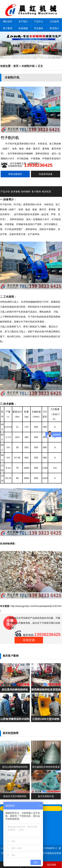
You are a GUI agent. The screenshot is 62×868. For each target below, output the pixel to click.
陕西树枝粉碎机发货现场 (46, 690)
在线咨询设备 (46, 174)
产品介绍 (5, 192)
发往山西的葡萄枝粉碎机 (15, 767)
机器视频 (23, 28)
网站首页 (8, 21)
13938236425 (38, 165)
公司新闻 (54, 21)
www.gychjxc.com (26, 606)
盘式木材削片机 (46, 796)
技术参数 (16, 192)
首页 (16, 66)
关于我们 (23, 21)
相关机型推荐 (46, 197)
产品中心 (39, 21)
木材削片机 (28, 66)
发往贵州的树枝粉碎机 (15, 690)
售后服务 (39, 28)
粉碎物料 (26, 192)
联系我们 (54, 28)
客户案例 (8, 28)
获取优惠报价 (15, 174)
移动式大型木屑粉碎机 (15, 796)
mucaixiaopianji (43, 606)
